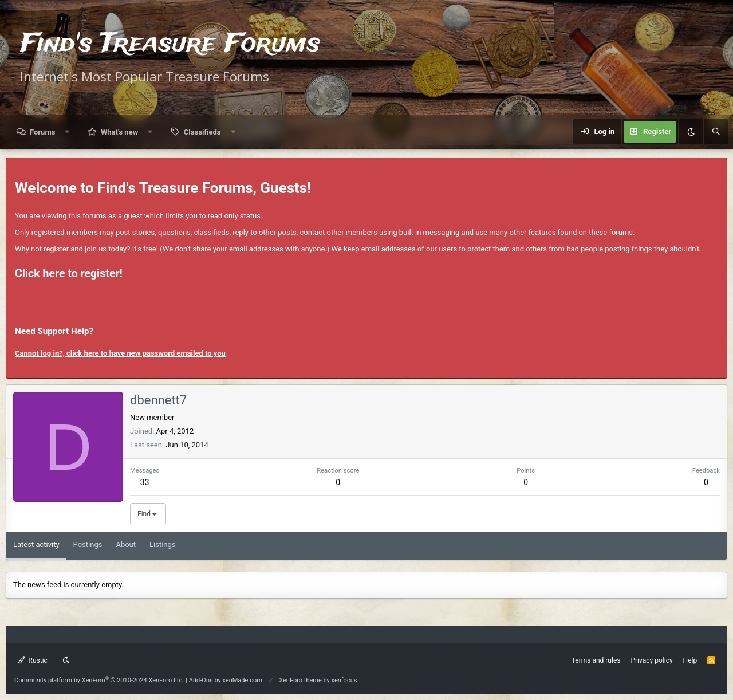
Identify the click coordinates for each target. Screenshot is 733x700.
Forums (42, 132)
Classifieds (202, 132)
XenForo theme (300, 680)
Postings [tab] (88, 544)
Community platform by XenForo (99, 680)
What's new (119, 132)
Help (690, 660)
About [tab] (126, 544)
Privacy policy (651, 660)
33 (145, 482)
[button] (67, 132)
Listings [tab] (162, 544)
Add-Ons (201, 680)
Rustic (33, 660)
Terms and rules (596, 660)
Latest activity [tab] (36, 544)
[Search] (716, 132)
